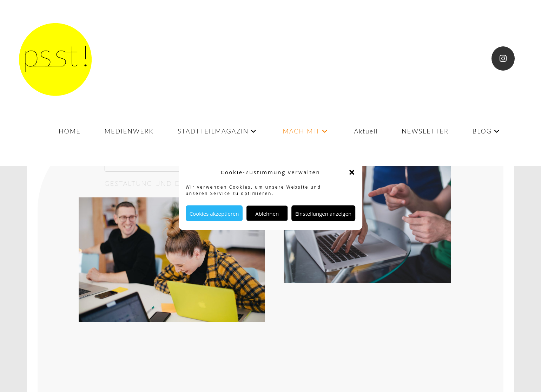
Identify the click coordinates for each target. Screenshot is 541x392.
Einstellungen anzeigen (323, 213)
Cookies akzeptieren (214, 213)
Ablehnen (267, 213)
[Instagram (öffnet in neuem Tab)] (503, 58)
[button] (352, 172)
